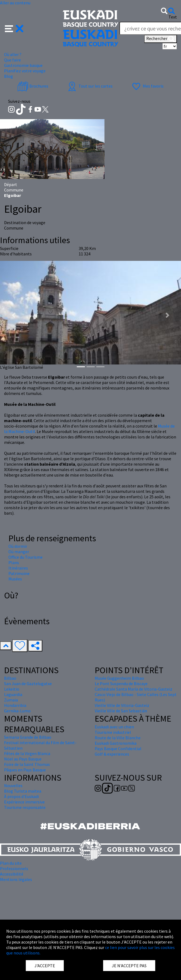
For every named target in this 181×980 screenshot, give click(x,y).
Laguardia (13, 694)
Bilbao (10, 678)
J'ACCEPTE (45, 966)
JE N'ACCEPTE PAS (129, 966)
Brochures (33, 86)
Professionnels (14, 868)
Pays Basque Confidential (118, 749)
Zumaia (11, 700)
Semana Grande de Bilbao (28, 737)
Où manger (19, 552)
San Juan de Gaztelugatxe (28, 684)
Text (173, 17)
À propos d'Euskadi (21, 796)
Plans (14, 562)
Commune (14, 190)
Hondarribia (15, 705)
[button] (14, 28)
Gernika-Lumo (17, 711)
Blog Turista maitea (23, 791)
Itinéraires (18, 568)
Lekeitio (12, 689)
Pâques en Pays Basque (25, 770)
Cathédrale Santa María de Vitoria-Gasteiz (134, 689)
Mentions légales (16, 879)
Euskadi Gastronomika (116, 743)
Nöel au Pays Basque (23, 759)
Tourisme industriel (113, 732)
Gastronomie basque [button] (23, 65)
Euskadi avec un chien (114, 727)
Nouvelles (13, 786)
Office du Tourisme (26, 557)
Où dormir (18, 546)
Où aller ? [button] (13, 54)
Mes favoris (147, 86)
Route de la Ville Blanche (118, 738)
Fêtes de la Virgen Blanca (27, 753)
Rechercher (161, 39)
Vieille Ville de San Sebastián (121, 711)
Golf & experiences (112, 754)
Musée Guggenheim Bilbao (119, 678)
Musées (15, 579)
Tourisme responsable (25, 807)
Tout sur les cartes (90, 86)
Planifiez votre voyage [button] (25, 71)
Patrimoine (19, 573)
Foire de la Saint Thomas (27, 764)
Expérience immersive (24, 802)
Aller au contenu (15, 3)
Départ (11, 184)
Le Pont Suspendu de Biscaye (121, 684)
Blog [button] (9, 76)
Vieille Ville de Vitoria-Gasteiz (122, 705)
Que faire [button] (12, 60)
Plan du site (11, 863)
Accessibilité (12, 874)
